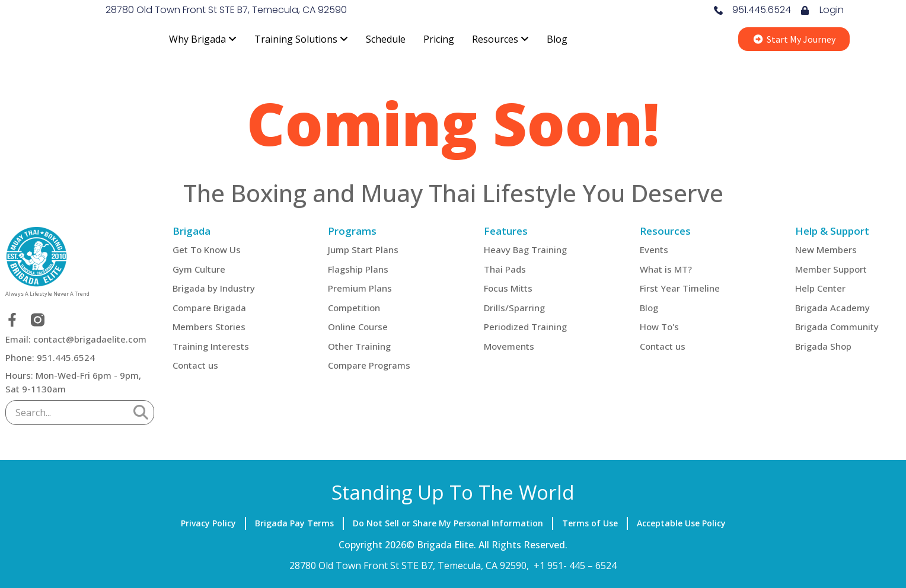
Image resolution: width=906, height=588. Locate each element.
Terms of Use (590, 523)
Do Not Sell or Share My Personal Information (448, 523)
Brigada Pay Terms (294, 523)
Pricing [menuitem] (439, 39)
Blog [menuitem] (557, 39)
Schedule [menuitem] (386, 39)
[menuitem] (203, 39)
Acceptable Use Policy (681, 523)
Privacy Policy (208, 523)
